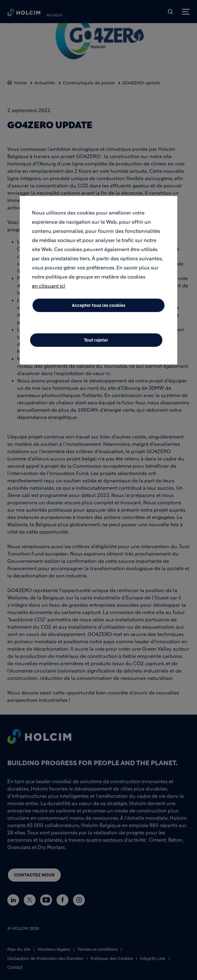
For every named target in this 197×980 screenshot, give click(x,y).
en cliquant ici (48, 286)
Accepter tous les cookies (98, 305)
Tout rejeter (96, 340)
